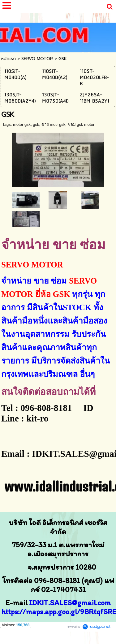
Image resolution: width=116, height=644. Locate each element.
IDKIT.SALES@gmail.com (70, 603)
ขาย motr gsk (53, 124)
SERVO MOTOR (37, 59)
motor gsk (22, 124)
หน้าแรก (9, 59)
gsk (36, 124)
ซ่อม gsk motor (81, 124)
